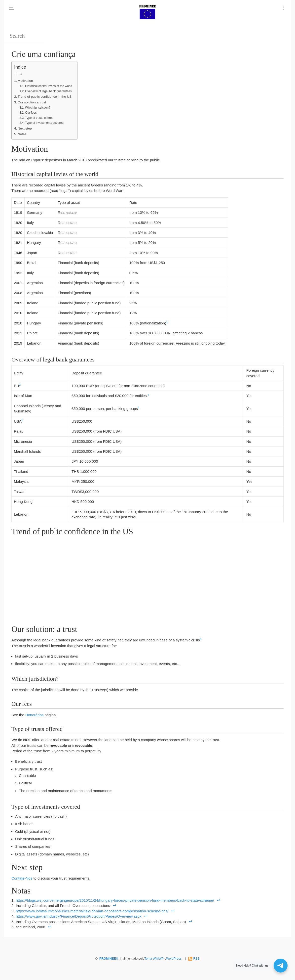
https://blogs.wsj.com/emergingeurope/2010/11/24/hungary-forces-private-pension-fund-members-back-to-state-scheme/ (115, 900)
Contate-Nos (22, 878)
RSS (196, 959)
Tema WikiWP (154, 959)
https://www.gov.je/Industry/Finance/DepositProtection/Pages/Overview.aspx (79, 916)
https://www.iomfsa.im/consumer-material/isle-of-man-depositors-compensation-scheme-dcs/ (92, 911)
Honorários (34, 715)
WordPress (174, 959)
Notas (22, 134)
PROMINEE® (109, 959)
